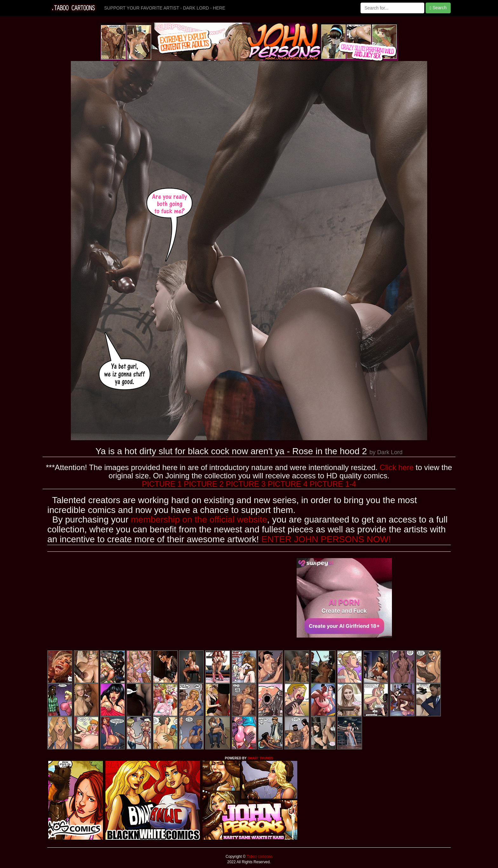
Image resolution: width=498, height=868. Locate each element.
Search (438, 8)
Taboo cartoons (259, 857)
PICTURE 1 (162, 484)
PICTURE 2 (204, 484)
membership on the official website (199, 519)
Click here (397, 467)
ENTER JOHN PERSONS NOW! (326, 539)
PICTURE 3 (246, 484)
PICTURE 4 (288, 484)
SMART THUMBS (260, 758)
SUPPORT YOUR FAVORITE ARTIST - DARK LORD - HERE (165, 8)
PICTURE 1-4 (333, 484)
